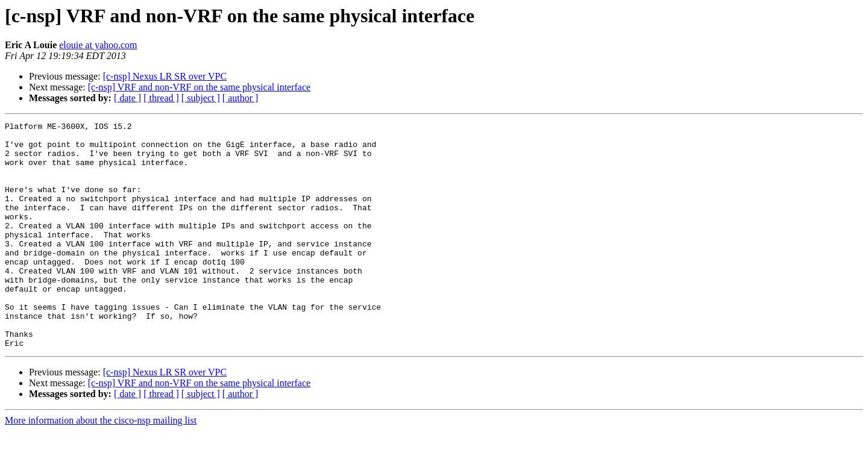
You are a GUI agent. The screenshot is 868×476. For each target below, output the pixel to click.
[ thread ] (161, 98)
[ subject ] (201, 98)
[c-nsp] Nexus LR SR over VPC (165, 76)
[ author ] (241, 98)
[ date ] (127, 98)
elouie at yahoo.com (98, 45)
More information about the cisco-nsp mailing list (101, 465)
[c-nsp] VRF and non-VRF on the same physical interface (199, 87)
